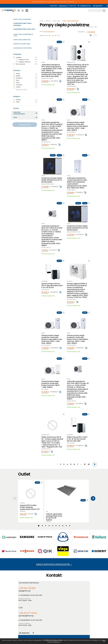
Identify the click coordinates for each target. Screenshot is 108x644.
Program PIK (66, 6)
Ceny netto (48, 6)
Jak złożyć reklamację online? (27, 627)
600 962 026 (44, 568)
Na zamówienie (25, 64)
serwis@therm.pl (29, 570)
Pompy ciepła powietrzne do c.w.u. (23, 35)
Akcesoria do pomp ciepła (23, 48)
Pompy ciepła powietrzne (22, 19)
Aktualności (57, 618)
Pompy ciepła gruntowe (22, 40)
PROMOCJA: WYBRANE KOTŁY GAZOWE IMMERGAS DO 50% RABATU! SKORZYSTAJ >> (54, 2)
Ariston (25, 74)
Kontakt (56, 625)
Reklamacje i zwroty (24, 629)
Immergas (25, 85)
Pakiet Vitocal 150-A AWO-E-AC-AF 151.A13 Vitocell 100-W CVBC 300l (79, 393)
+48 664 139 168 (26, 535)
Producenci (39, 618)
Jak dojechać (60, 554)
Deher (25, 83)
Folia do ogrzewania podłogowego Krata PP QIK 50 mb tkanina (54, 447)
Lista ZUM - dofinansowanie (19, 113)
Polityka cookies (23, 620)
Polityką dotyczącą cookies (56, 639)
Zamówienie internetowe (30, 529)
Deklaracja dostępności (25, 625)
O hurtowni (57, 616)
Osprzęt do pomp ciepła (22, 44)
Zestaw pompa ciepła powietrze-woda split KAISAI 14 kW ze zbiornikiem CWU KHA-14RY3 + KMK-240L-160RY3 (78, 303)
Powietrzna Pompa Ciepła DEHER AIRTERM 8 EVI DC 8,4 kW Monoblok (78, 207)
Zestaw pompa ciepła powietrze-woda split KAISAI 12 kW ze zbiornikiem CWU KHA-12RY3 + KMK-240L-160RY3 (78, 116)
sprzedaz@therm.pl (63, 537)
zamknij (104, 640)
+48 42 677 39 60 (63, 535)
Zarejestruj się (81, 6)
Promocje (39, 622)
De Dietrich (25, 78)
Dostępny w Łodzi (27, 60)
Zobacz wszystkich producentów (54, 508)
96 (58, 36)
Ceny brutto (57, 6)
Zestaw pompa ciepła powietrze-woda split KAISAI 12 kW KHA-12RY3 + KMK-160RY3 (52, 344)
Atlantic (25, 76)
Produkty (48, 21)
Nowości (39, 620)
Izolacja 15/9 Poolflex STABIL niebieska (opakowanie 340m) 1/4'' (30, 455)
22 (89, 415)
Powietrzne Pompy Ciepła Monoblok (22, 24)
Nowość (25, 100)
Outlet (25, 102)
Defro (25, 80)
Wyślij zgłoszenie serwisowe (53, 587)
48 (55, 36)
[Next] (95, 415)
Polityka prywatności (24, 618)
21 (86, 415)
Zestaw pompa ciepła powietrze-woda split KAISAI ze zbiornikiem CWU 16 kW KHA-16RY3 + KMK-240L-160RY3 (52, 303)
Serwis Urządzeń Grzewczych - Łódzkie (36, 563)
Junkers (25, 87)
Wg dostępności (49, 32)
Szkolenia (57, 620)
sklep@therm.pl (26, 537)
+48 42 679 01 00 (30, 568)
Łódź (58, 529)
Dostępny (25, 57)
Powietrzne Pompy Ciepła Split (24, 29)
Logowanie (97, 6)
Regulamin (21, 616)
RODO (20, 622)
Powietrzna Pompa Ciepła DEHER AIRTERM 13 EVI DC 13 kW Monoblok (52, 164)
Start (41, 21)
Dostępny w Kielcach (27, 62)
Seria (15, 117)
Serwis (56, 622)
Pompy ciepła (57, 21)
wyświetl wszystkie (21, 90)
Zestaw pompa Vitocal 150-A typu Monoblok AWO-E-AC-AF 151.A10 (51, 256)
